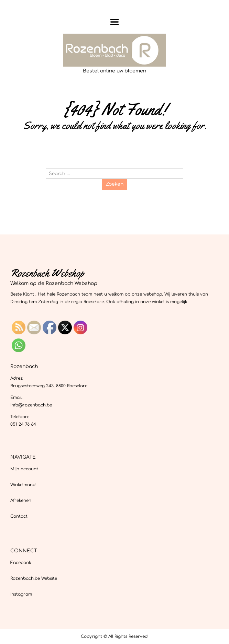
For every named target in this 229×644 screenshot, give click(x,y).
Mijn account (24, 469)
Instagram (21, 594)
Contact (19, 516)
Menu (115, 22)
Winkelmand (23, 485)
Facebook (21, 563)
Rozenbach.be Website (34, 578)
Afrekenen (21, 501)
